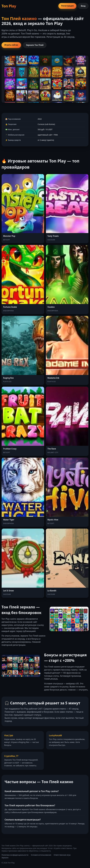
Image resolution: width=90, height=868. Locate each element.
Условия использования (41, 855)
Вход (83, 6)
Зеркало (5, 858)
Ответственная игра (62, 855)
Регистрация (67, 6)
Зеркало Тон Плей (35, 45)
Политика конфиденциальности (15, 855)
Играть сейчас (11, 45)
